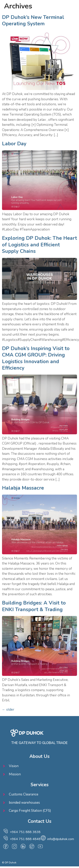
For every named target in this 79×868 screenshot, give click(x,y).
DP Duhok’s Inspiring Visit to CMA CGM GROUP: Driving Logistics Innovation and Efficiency (36, 358)
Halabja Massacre (23, 488)
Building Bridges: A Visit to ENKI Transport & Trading (34, 606)
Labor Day (14, 144)
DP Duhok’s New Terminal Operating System (33, 21)
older (8, 710)
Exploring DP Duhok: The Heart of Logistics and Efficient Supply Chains (39, 245)
